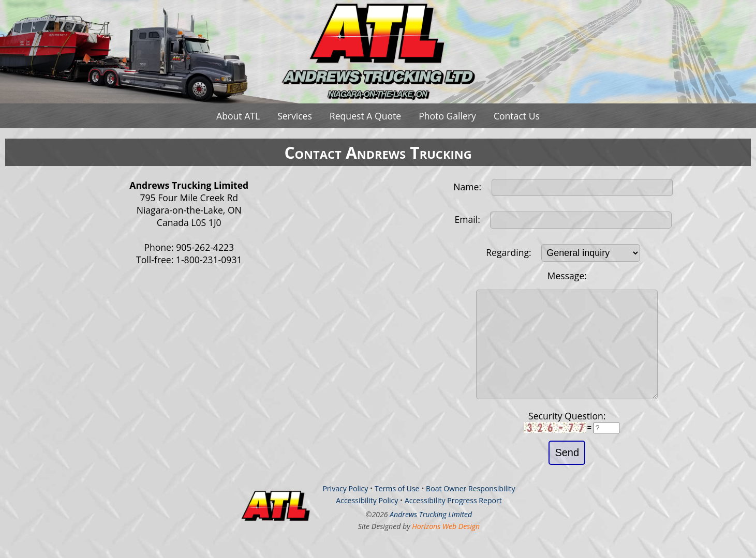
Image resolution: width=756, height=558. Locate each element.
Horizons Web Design (446, 547)
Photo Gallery (447, 116)
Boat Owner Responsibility (471, 509)
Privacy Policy (345, 509)
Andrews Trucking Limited (431, 535)
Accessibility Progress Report (453, 521)
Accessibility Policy (367, 521)
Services (295, 116)
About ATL (238, 116)
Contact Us (517, 116)
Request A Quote (365, 116)
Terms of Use (397, 509)
